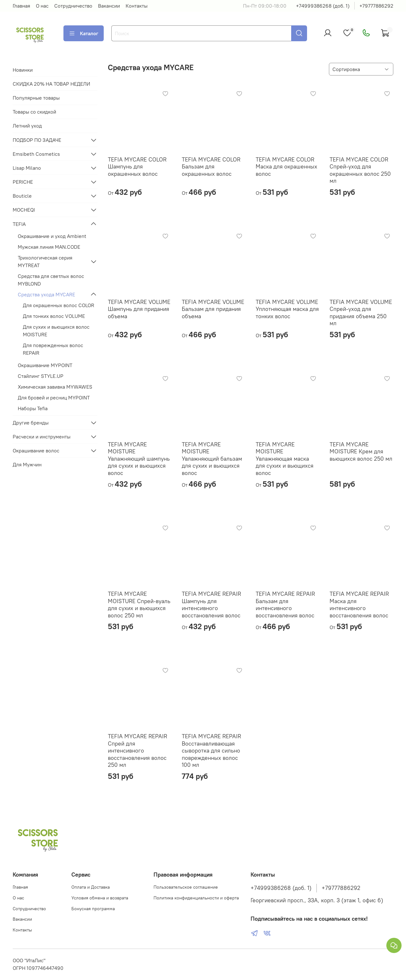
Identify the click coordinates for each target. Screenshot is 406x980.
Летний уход (27, 126)
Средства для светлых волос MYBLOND (51, 280)
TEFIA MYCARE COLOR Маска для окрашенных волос (286, 167)
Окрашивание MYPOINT (45, 365)
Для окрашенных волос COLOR (59, 305)
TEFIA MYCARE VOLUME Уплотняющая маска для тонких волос (287, 309)
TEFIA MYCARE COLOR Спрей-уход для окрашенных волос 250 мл (360, 170)
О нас (42, 6)
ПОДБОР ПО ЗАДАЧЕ (37, 140)
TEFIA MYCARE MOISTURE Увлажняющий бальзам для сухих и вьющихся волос (212, 459)
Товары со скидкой (34, 112)
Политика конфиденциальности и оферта (196, 898)
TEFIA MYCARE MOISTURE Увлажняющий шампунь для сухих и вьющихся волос (139, 459)
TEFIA (19, 224)
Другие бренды (31, 423)
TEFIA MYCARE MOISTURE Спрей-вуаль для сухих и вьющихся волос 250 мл (139, 605)
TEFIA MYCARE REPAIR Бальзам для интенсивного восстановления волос (285, 605)
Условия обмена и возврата (100, 898)
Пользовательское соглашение (186, 887)
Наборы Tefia (33, 408)
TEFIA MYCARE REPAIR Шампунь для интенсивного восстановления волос (211, 605)
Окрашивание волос (36, 451)
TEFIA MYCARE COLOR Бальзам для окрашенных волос (211, 167)
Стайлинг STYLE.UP (41, 376)
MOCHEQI (24, 210)
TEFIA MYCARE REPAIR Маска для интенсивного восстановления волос (359, 605)
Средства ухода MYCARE (46, 294)
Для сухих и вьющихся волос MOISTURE (56, 331)
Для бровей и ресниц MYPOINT (54, 398)
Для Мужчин (27, 464)
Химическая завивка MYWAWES (55, 387)
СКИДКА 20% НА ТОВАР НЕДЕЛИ (51, 84)
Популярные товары (36, 98)
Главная (21, 6)
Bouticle (22, 196)
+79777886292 (376, 6)
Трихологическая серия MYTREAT (45, 261)
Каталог (84, 33)
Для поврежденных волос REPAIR (53, 349)
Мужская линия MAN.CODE (49, 247)
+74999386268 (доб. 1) (323, 6)
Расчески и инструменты (42, 437)
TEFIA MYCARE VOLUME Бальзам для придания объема (213, 309)
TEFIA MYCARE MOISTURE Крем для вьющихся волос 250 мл (361, 451)
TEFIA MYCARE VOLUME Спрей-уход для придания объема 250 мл (361, 313)
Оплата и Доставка (91, 887)
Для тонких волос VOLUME (54, 316)
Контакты (137, 6)
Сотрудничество (73, 6)
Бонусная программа (93, 909)
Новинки (23, 70)
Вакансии (109, 6)
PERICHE (23, 182)
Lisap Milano (27, 168)
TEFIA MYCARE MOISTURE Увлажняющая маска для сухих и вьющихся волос (285, 459)
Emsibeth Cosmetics (36, 154)
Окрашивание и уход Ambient (52, 236)
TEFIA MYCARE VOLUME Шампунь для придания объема (139, 309)
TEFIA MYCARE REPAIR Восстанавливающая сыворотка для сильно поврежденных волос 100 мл (211, 750)
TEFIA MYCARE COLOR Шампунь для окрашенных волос (137, 167)
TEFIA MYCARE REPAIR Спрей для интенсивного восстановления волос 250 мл (138, 750)
